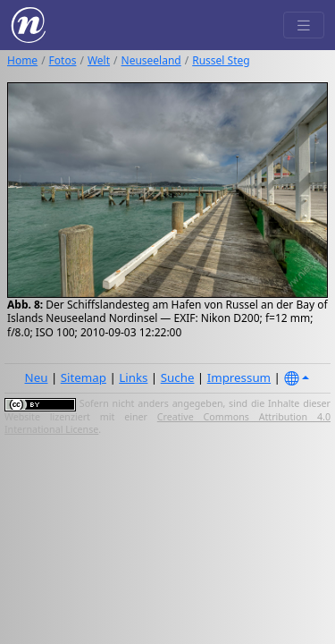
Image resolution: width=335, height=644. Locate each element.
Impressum (239, 377)
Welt (99, 60)
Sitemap (84, 377)
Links (133, 377)
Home (22, 60)
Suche (178, 377)
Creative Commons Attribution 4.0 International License (167, 423)
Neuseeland (151, 60)
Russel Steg (221, 60)
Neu (37, 377)
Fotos (63, 60)
